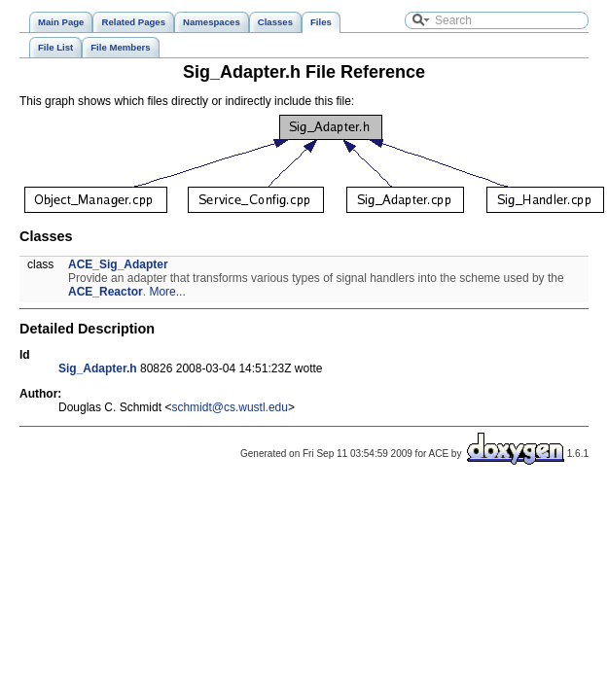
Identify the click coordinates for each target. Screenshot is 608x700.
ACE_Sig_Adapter (118, 264)
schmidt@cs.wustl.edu (230, 407)
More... (167, 292)
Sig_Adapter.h (98, 368)
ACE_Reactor (106, 292)
